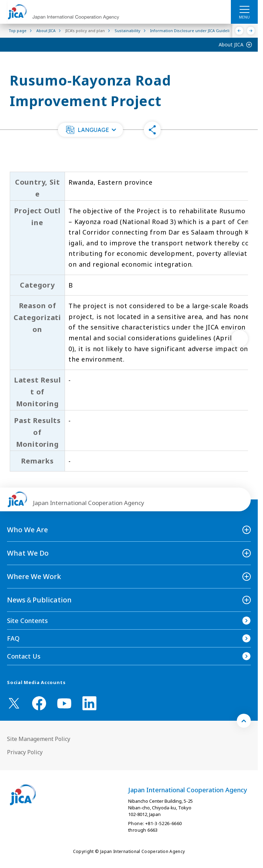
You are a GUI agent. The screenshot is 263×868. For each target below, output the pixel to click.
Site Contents (27, 621)
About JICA (231, 44)
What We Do (28, 553)
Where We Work (34, 576)
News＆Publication (39, 600)
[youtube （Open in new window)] (64, 703)
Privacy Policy (25, 752)
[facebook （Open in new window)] (39, 703)
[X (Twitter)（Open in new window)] (14, 703)
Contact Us (24, 656)
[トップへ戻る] (244, 721)
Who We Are (27, 530)
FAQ (13, 638)
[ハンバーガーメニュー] (244, 9)
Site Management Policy (39, 739)
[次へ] (240, 339)
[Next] (251, 31)
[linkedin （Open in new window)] (89, 703)
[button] (90, 130)
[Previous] (239, 31)
